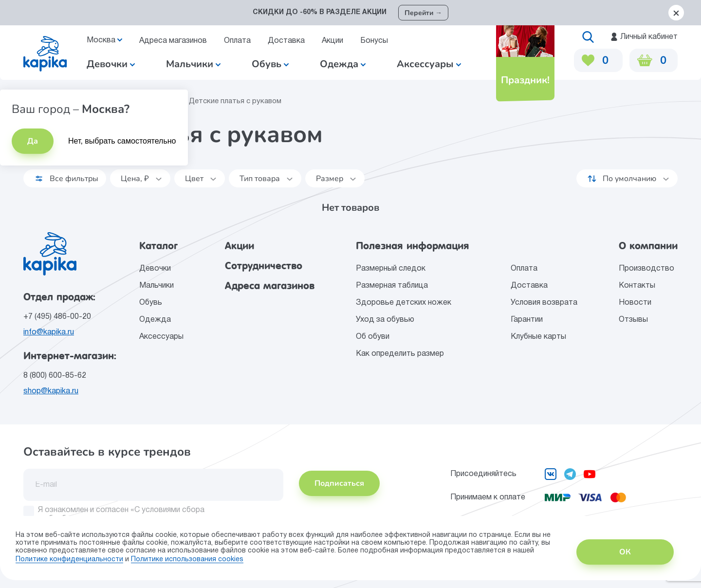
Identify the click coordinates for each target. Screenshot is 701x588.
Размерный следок (391, 269)
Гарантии (527, 320)
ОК (625, 552)
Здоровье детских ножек (404, 303)
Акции (332, 41)
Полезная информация (413, 246)
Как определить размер (400, 354)
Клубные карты (538, 337)
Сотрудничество (264, 266)
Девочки (111, 64)
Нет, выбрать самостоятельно (122, 141)
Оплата (237, 41)
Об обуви (373, 337)
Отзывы (633, 320)
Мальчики (193, 64)
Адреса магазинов (173, 41)
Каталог (158, 246)
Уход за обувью (385, 320)
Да (33, 141)
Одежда (155, 320)
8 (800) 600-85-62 (55, 376)
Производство (646, 269)
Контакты (637, 286)
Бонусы (374, 41)
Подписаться (339, 483)
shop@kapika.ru (51, 391)
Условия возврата (544, 303)
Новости (635, 303)
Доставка (286, 41)
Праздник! (525, 80)
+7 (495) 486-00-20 (57, 317)
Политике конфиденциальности (69, 560)
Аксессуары (161, 337)
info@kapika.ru (49, 332)
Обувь (151, 303)
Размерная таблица (392, 286)
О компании (648, 246)
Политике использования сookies (187, 560)
